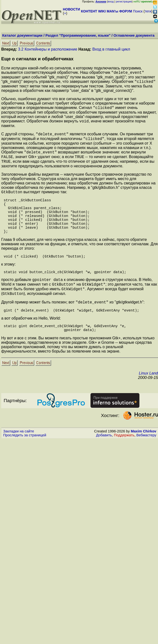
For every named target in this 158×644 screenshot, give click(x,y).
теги (148, 11)
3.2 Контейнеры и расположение (48, 49)
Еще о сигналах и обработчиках (37, 59)
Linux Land (148, 398)
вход (111, 1)
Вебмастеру (146, 460)
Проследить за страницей (25, 460)
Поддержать (124, 460)
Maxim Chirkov (144, 456)
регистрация (124, 1)
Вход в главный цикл (111, 49)
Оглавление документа (134, 35)
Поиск (138, 11)
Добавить (104, 460)
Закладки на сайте (19, 456)
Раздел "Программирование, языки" (78, 35)
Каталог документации (22, 35)
